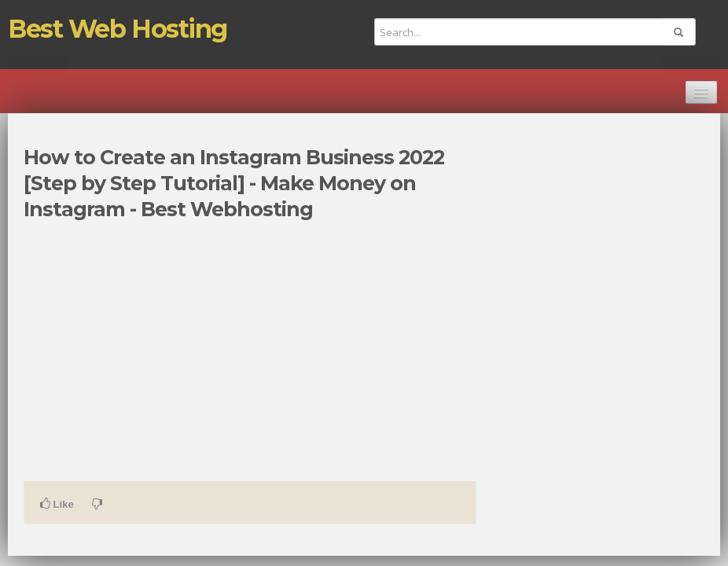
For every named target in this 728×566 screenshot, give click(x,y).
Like (57, 504)
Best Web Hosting (118, 29)
